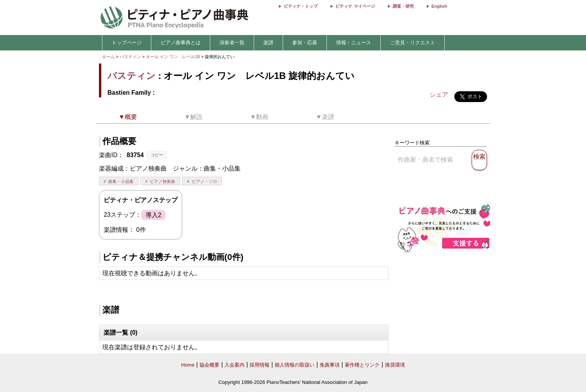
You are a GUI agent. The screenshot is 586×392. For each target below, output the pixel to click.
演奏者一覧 (232, 43)
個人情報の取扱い (295, 365)
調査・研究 (403, 6)
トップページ (127, 43)
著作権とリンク (362, 365)
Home (188, 365)
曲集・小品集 (121, 181)
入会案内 (234, 365)
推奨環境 (395, 365)
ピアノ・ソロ (204, 181)
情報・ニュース (354, 43)
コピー (157, 155)
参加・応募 (305, 43)
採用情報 (260, 365)
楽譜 (268, 43)
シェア (439, 95)
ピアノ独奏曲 (162, 181)
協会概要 (209, 365)
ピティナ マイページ (355, 6)
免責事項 (330, 365)
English (439, 6)
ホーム (108, 57)
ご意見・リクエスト (413, 43)
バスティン (130, 57)
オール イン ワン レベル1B (174, 57)
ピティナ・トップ (301, 6)
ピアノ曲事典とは (181, 43)
